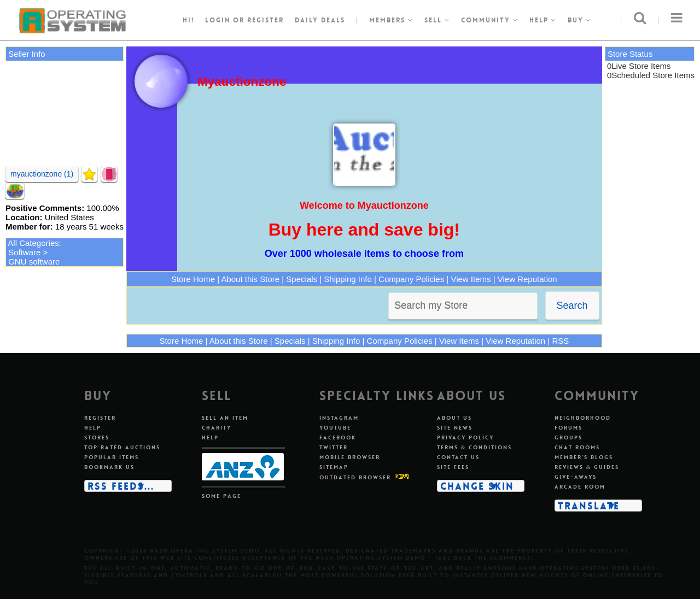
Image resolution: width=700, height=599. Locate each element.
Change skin (477, 486)
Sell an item (225, 418)
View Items (471, 279)
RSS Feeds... (121, 486)
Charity (217, 428)
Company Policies (411, 279)
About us (454, 418)
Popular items (112, 457)
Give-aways (576, 477)
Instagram (339, 418)
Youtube (335, 428)
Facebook (338, 437)
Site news (455, 428)
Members (391, 20)
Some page (221, 496)
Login (218, 20)
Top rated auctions (122, 447)
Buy (580, 20)
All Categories (33, 243)
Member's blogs (584, 457)
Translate (589, 506)
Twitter (334, 447)
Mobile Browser (350, 457)
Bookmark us (109, 467)
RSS (560, 341)
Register (100, 418)
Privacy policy (465, 437)
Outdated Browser (355, 477)
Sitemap (334, 467)
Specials (302, 279)
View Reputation (527, 279)
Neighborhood (583, 418)
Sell (437, 20)
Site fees (453, 467)
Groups (568, 437)
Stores (97, 437)
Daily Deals (320, 20)
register (266, 20)
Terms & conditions (475, 447)
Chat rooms (577, 447)
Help (543, 20)
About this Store (250, 279)
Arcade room (580, 487)
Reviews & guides (587, 467)
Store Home (193, 279)
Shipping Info (348, 279)
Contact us (458, 457)
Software (24, 252)
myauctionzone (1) (42, 174)
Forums (568, 428)
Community (490, 20)
